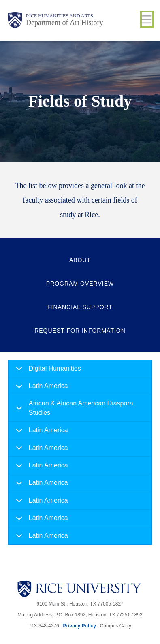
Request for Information (80, 331)
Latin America (41, 389)
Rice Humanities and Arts (60, 16)
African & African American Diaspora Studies (73, 410)
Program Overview (80, 284)
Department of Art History (64, 23)
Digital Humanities (47, 371)
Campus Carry (116, 626)
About (80, 260)
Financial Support (80, 307)
